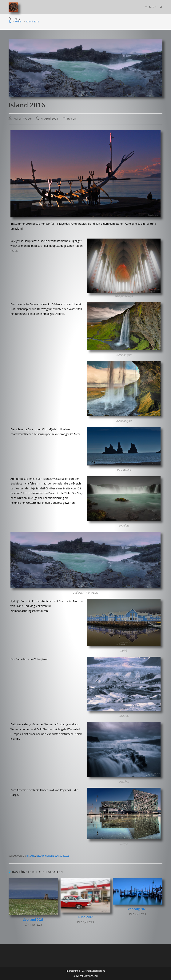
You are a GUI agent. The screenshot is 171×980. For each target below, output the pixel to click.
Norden (49, 856)
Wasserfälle (62, 856)
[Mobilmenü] (151, 7)
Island (40, 856)
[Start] (10, 21)
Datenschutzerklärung (93, 971)
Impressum (72, 971)
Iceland (31, 856)
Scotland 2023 (33, 920)
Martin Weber (23, 119)
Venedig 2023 (138, 909)
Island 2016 (33, 21)
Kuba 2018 (85, 917)
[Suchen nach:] (160, 7)
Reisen (72, 119)
